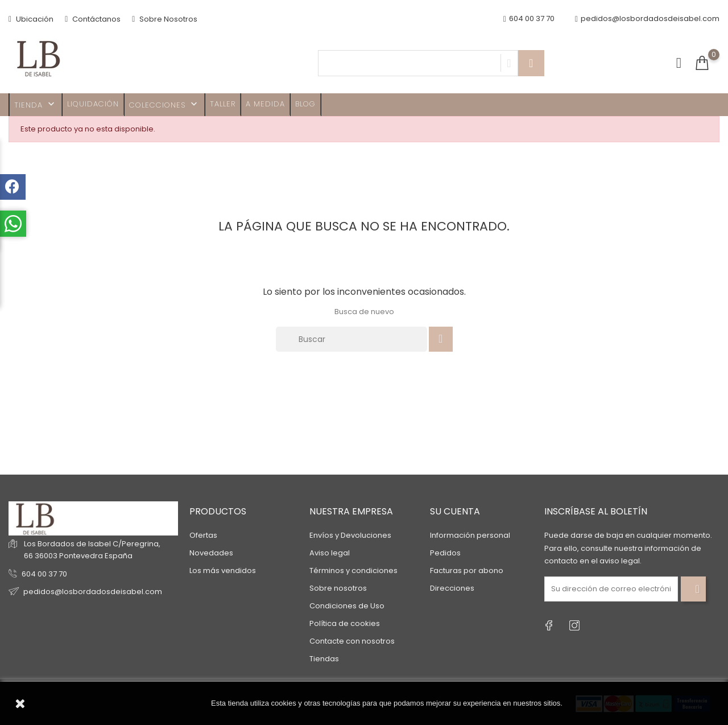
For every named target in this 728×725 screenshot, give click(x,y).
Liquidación (93, 104)
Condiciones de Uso (347, 606)
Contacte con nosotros (352, 641)
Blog (305, 104)
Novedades (211, 553)
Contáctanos (93, 19)
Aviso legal (330, 553)
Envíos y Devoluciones (350, 535)
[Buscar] (351, 339)
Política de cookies (345, 623)
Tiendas (324, 659)
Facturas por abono (467, 570)
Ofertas (203, 535)
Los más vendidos (223, 570)
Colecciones (164, 104)
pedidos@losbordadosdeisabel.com (647, 19)
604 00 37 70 (44, 574)
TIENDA (36, 104)
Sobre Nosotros (165, 19)
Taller (223, 104)
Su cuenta (455, 511)
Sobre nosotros (338, 588)
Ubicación (31, 19)
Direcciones (452, 588)
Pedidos (445, 553)
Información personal (470, 535)
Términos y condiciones (353, 570)
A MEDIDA (265, 104)
